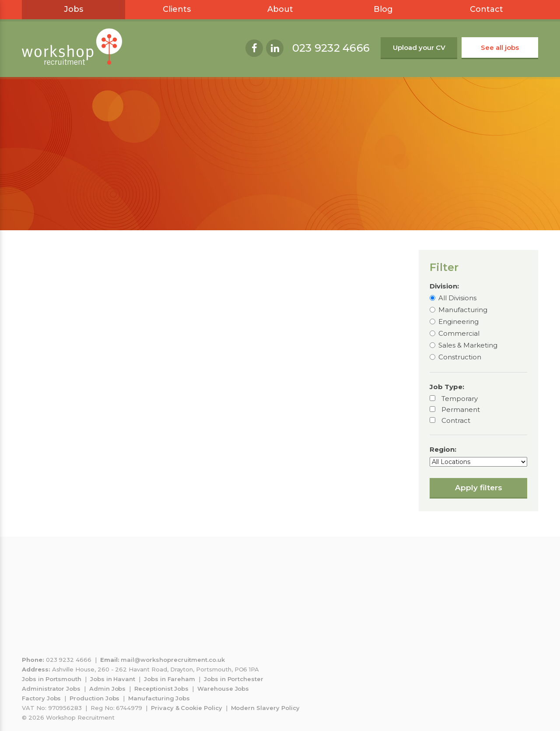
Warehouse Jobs (223, 689)
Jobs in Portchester (234, 679)
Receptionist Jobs (161, 689)
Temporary (460, 399)
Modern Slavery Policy (265, 708)
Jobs (73, 9)
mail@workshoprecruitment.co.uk (173, 660)
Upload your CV (419, 47)
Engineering (458, 322)
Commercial (459, 333)
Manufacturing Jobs (159, 698)
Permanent (461, 409)
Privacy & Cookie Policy (187, 708)
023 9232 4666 (331, 48)
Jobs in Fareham (170, 679)
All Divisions (457, 298)
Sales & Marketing (468, 345)
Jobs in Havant (113, 679)
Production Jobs (94, 698)
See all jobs (500, 47)
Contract (456, 420)
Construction (460, 357)
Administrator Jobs (51, 689)
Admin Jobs (108, 689)
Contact (486, 9)
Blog (383, 9)
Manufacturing (463, 310)
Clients (177, 9)
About (280, 9)
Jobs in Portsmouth (52, 679)
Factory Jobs (41, 698)
